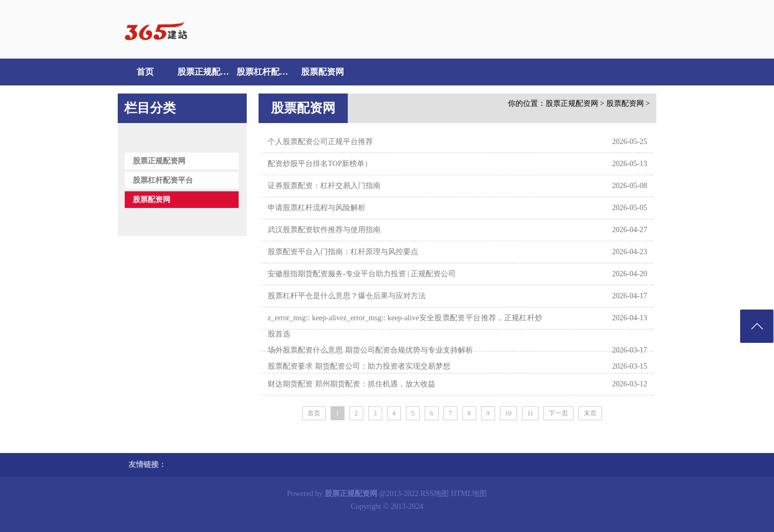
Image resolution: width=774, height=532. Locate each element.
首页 (145, 72)
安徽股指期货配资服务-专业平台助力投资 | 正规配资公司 (362, 274)
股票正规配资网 (204, 72)
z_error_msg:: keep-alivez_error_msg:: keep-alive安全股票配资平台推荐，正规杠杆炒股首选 (405, 326)
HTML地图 (469, 494)
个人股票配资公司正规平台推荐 (320, 142)
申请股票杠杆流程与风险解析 (317, 208)
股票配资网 (322, 72)
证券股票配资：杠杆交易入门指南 (324, 186)
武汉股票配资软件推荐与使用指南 (324, 230)
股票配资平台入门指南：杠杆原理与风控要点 (343, 252)
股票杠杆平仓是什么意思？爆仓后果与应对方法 (347, 296)
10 (508, 413)
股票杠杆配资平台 (263, 72)
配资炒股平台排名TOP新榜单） (320, 164)
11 (531, 413)
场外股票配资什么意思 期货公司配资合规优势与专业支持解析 (370, 350)
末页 (590, 413)
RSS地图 (435, 494)
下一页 (558, 413)
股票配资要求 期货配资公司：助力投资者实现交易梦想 (359, 366)
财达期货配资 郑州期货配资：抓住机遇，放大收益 (352, 384)
